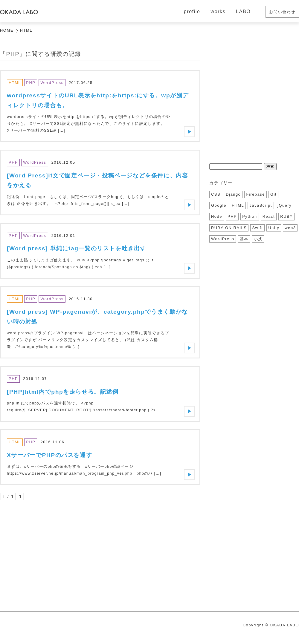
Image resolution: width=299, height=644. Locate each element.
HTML (238, 205)
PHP (232, 216)
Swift (257, 228)
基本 (244, 239)
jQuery (284, 205)
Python (250, 216)
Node (217, 216)
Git (273, 194)
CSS (216, 194)
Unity (274, 228)
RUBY (286, 216)
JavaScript (261, 205)
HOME (7, 30)
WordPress (223, 239)
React (269, 216)
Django (233, 194)
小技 (258, 239)
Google (219, 205)
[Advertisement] (100, 552)
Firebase (255, 194)
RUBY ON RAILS (229, 228)
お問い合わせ (282, 12)
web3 (290, 228)
